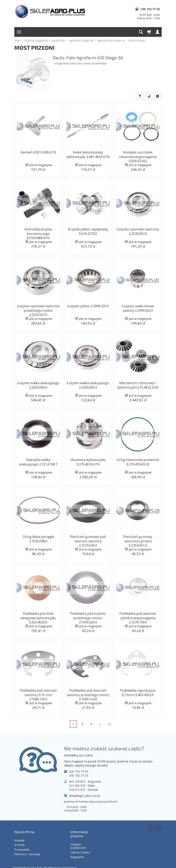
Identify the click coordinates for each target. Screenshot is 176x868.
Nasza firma (24, 829)
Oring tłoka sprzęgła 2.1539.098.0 (38, 538)
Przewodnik (22, 844)
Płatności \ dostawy (27, 848)
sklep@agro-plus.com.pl (84, 796)
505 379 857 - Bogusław (85, 782)
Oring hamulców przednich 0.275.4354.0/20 (138, 461)
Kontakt (19, 835)
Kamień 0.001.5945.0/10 (38, 152)
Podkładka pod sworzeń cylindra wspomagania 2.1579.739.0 (138, 617)
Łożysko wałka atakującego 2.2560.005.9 (88, 384)
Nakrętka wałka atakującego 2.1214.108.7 (38, 461)
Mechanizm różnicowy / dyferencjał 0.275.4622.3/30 (138, 384)
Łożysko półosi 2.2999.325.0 (88, 306)
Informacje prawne (79, 831)
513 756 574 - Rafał (82, 786)
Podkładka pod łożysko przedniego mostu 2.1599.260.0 (88, 617)
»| (109, 724)
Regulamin (77, 851)
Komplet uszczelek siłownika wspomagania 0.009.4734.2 (138, 154)
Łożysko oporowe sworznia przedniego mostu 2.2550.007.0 (38, 309)
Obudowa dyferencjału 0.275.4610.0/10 (88, 461)
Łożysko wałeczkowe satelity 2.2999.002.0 (138, 307)
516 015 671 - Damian (84, 790)
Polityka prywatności (78, 840)
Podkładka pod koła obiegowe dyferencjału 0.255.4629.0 (38, 615)
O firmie (20, 839)
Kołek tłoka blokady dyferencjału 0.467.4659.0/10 (88, 154)
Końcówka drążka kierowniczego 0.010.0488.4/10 (38, 232)
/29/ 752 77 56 (150, 9)
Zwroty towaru (80, 847)
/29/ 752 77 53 (79, 775)
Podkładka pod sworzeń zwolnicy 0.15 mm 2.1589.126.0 (38, 694)
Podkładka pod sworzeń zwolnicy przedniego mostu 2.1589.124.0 (88, 694)
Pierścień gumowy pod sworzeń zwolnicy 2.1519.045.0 (88, 540)
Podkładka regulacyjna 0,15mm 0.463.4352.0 (138, 692)
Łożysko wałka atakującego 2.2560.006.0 (38, 384)
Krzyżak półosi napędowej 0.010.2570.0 (88, 231)
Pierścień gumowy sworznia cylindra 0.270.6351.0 (138, 538)
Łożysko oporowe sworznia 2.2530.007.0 (138, 231)
